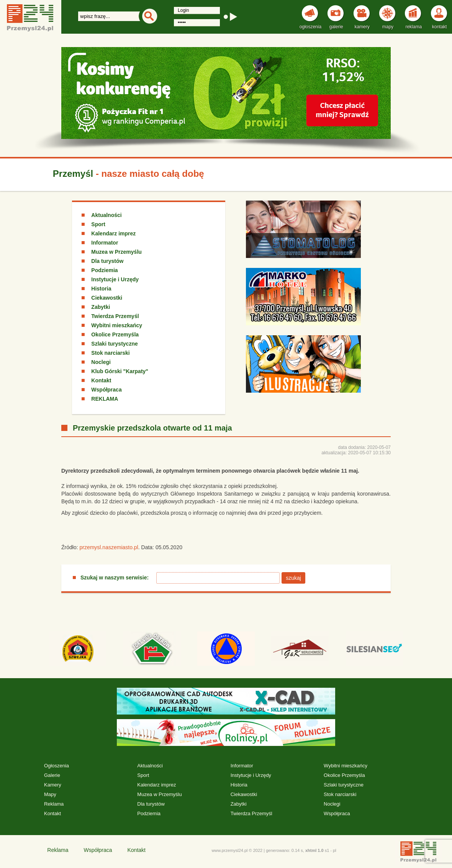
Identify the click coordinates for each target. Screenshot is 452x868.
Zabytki (101, 307)
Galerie (52, 775)
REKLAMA (105, 399)
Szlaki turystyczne (114, 344)
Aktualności (106, 215)
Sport (98, 224)
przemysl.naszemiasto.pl (109, 547)
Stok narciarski (110, 353)
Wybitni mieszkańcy (117, 325)
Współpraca (106, 390)
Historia (101, 289)
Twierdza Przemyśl (115, 316)
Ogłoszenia (56, 766)
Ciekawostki (107, 298)
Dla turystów (107, 261)
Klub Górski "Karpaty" (120, 371)
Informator (105, 243)
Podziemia (104, 270)
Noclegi (101, 362)
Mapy (50, 794)
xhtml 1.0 (314, 850)
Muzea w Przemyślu (116, 252)
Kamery (53, 785)
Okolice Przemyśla (115, 334)
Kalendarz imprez (113, 233)
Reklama (54, 804)
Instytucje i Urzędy (115, 279)
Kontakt (101, 380)
